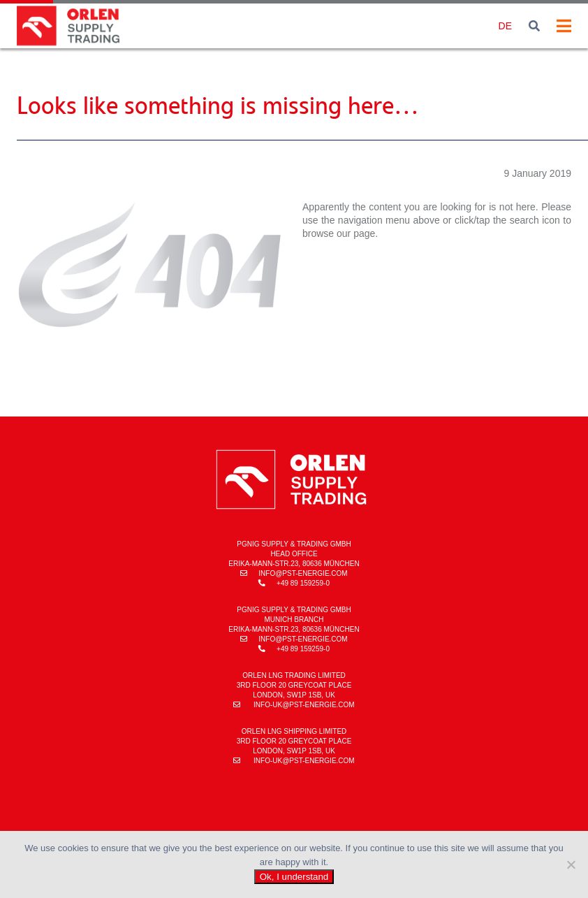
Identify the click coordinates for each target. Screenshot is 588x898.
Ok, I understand (294, 877)
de (505, 26)
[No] (571, 864)
